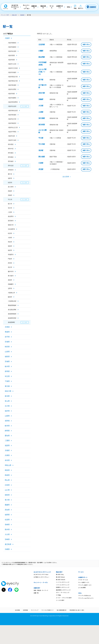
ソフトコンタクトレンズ (63, 585)
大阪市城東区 (12, 98)
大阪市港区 (11, 60)
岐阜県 (7, 426)
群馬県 (7, 371)
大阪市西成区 (12, 115)
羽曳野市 (11, 255)
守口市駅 (42, 144)
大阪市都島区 (12, 43)
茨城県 (7, 361)
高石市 (10, 267)
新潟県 (7, 396)
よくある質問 (82, 587)
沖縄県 (7, 549)
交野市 (10, 288)
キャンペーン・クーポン (41, 582)
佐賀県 (7, 520)
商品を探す (59, 572)
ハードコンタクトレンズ (63, 582)
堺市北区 (11, 166)
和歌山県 (8, 465)
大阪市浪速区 (12, 72)
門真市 (10, 259)
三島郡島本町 (12, 301)
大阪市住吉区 (12, 106)
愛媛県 (7, 505)
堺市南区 (11, 161)
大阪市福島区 (12, 47)
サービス (81, 572)
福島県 (7, 357)
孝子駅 (41, 80)
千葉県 (7, 381)
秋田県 (7, 347)
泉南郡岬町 (11, 322)
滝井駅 (41, 150)
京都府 (7, 450)
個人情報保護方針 (62, 610)
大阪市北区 (11, 136)
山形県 (7, 352)
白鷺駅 (41, 51)
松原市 (10, 233)
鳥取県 (7, 470)
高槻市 (10, 191)
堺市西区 (11, 157)
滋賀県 (7, 445)
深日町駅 (42, 125)
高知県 (7, 510)
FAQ (75, 8)
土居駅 (41, 112)
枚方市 (10, 204)
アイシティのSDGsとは (84, 595)
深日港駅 (42, 118)
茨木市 (10, 208)
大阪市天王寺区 (13, 68)
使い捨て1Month (61, 580)
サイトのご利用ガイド (48, 610)
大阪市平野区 (12, 132)
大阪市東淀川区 (13, 81)
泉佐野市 (11, 216)
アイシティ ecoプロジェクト (86, 598)
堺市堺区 (11, 144)
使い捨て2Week (60, 577)
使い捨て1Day (60, 574)
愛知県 (7, 436)
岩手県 (7, 337)
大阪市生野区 (12, 89)
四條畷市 (11, 284)
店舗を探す (14, 15)
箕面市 (10, 246)
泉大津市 (11, 187)
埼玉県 (7, 376)
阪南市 (10, 297)
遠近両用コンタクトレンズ (63, 590)
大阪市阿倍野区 (13, 102)
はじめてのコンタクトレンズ (42, 572)
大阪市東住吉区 (13, 111)
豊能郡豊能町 (12, 305)
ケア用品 (58, 595)
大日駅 (41, 106)
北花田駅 (42, 45)
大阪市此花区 (12, 51)
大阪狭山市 (11, 293)
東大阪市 (11, 276)
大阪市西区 (11, 55)
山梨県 (7, 416)
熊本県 (7, 529)
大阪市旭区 (11, 94)
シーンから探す (60, 600)
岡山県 (7, 480)
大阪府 (7, 38)
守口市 (10, 199)
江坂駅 (41, 163)
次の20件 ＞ (67, 177)
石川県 (7, 406)
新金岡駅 (42, 57)
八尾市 (10, 212)
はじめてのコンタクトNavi (41, 574)
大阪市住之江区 (13, 127)
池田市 (10, 178)
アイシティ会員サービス (85, 585)
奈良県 (7, 460)
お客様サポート (83, 577)
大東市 (10, 238)
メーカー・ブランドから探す (64, 598)
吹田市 (10, 183)
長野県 (7, 421)
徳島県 (7, 495)
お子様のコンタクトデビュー (42, 577)
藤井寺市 (11, 271)
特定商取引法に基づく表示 (77, 610)
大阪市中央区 (12, 140)
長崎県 (7, 525)
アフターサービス (83, 580)
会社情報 (17, 610)
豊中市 (10, 174)
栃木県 (7, 366)
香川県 (7, 500)
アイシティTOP (5, 15)
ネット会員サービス (84, 582)
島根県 (7, 475)
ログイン (81, 8)
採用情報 (25, 610)
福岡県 (7, 515)
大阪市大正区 (12, 64)
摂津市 (10, 263)
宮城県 (7, 342)
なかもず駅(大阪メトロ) (43, 72)
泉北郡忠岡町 (12, 310)
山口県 (7, 490)
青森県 (7, 332)
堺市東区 (11, 153)
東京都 (7, 386)
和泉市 (10, 242)
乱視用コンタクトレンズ (63, 587)
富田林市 (11, 221)
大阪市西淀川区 (13, 77)
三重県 (7, 441)
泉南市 (10, 280)
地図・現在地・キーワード (41, 590)
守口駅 (41, 138)
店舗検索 (93, 7)
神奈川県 (8, 391)
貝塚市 (10, 195)
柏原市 (10, 250)
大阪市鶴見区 (12, 123)
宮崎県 (7, 539)
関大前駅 (42, 157)
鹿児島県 (8, 544)
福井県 (7, 411)
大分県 (7, 534)
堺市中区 (11, 149)
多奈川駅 (42, 93)
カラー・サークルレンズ (63, 592)
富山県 (7, 401)
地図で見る (86, 44)
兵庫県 (7, 455)
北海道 (7, 327)
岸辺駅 (41, 169)
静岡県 (7, 431)
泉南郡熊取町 (12, 314)
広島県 (7, 485)
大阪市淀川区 (12, 119)
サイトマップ (35, 610)
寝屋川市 (11, 225)
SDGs (80, 593)
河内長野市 (11, 229)
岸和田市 (11, 170)
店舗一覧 (36, 593)
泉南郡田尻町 (12, 318)
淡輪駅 (41, 99)
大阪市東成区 (12, 85)
